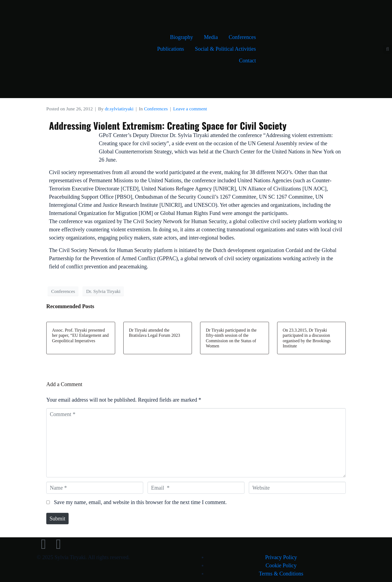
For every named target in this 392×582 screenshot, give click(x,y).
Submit (57, 519)
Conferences (242, 37)
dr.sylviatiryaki (119, 109)
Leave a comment (190, 109)
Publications (171, 49)
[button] (388, 49)
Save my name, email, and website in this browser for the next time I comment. (140, 502)
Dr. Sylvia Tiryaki (103, 291)
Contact (247, 60)
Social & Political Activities (225, 49)
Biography (181, 37)
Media (211, 37)
